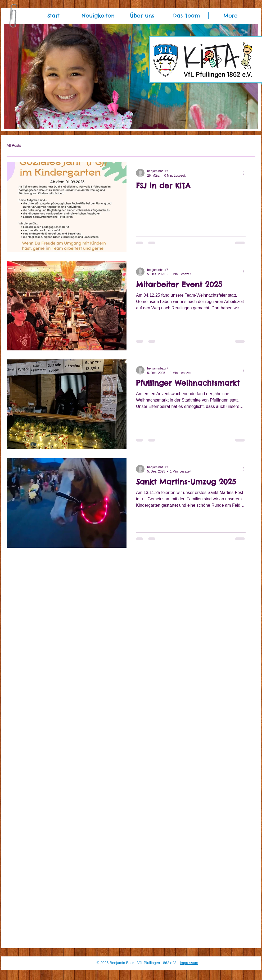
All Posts (14, 145)
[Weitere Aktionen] (245, 173)
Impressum (189, 963)
